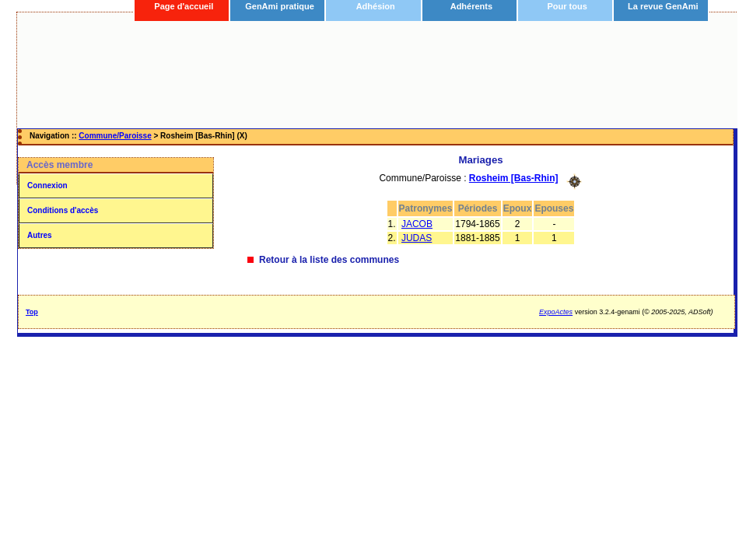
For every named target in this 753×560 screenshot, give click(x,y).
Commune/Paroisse (115, 136)
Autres (40, 235)
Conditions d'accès (63, 210)
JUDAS (417, 238)
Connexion (47, 185)
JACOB (417, 224)
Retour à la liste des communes (329, 260)
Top (32, 312)
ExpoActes (556, 312)
